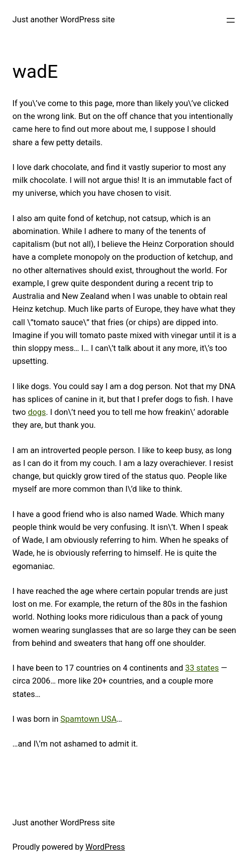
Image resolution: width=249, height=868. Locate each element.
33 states (202, 668)
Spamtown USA (89, 719)
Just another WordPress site (63, 20)
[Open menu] (231, 20)
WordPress (105, 847)
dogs (37, 412)
